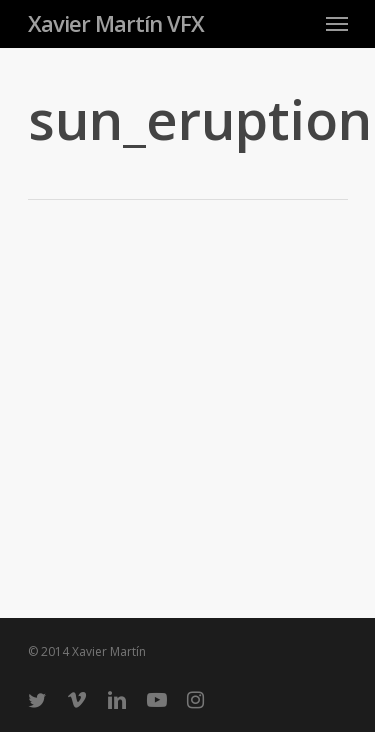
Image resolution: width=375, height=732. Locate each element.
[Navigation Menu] (337, 23)
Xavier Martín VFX (116, 23)
